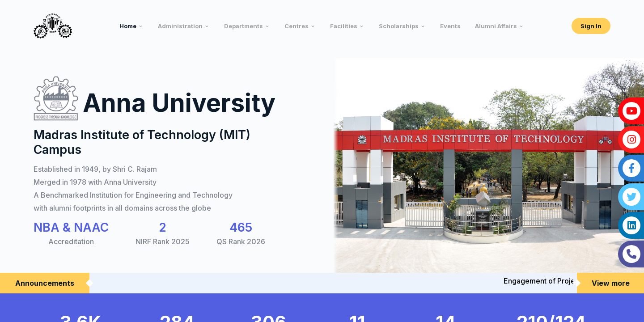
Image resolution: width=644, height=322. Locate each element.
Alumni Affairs (496, 26)
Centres (297, 26)
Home (128, 26)
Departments (244, 26)
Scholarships (399, 26)
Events (450, 26)
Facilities (344, 26)
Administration (180, 26)
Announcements (45, 283)
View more (611, 283)
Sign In (591, 26)
